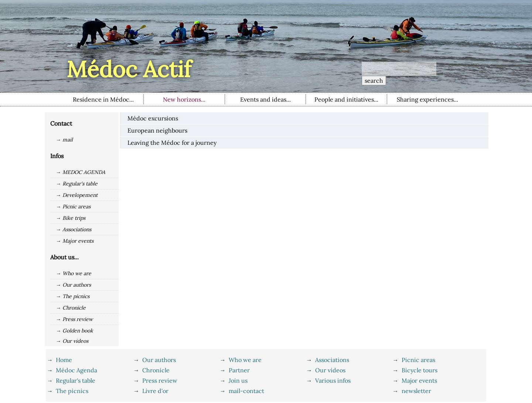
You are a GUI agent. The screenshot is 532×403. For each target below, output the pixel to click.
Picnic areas (418, 360)
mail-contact (246, 391)
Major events (419, 380)
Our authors (159, 360)
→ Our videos (72, 341)
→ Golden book (74, 331)
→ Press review (74, 319)
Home (64, 360)
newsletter (416, 391)
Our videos (330, 370)
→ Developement (77, 195)
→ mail (64, 140)
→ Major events (75, 241)
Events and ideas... (265, 99)
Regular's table (76, 380)
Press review (160, 380)
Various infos (333, 380)
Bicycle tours (420, 370)
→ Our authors (73, 285)
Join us (238, 380)
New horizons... (184, 99)
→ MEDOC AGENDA (81, 172)
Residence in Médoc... (103, 99)
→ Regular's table (77, 184)
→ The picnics (73, 296)
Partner (239, 370)
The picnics (72, 391)
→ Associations (74, 229)
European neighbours (157, 130)
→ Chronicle (71, 308)
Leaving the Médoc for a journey (172, 143)
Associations (332, 360)
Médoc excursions (153, 118)
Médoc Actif (129, 69)
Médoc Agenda (76, 370)
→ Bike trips (71, 218)
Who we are (245, 360)
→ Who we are (74, 273)
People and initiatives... (346, 99)
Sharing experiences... (427, 99)
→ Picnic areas (73, 206)
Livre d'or (155, 391)
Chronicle (156, 370)
